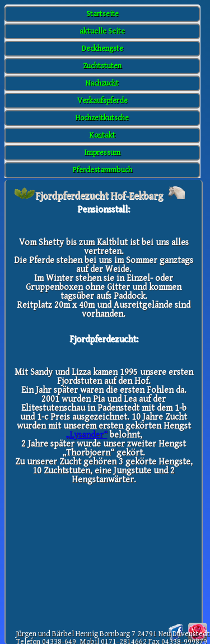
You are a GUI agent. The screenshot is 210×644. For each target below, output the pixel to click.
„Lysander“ (87, 435)
